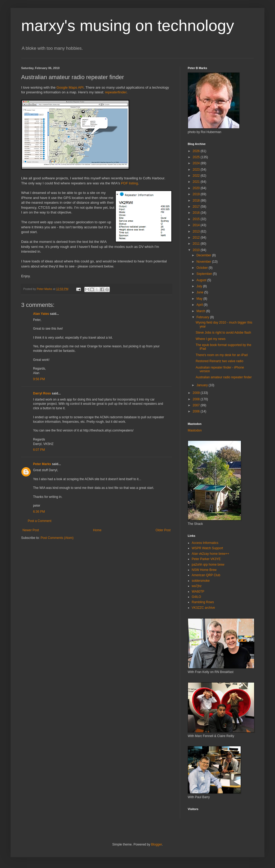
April (200, 305)
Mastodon (195, 430)
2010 (197, 250)
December (204, 255)
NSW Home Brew (204, 570)
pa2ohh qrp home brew (208, 565)
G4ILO (196, 597)
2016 (197, 213)
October (203, 268)
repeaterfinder (116, 92)
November (204, 262)
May (200, 299)
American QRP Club (206, 575)
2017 (197, 207)
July (200, 286)
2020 (197, 188)
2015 (197, 219)
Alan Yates (41, 314)
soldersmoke (201, 581)
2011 (197, 244)
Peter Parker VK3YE (206, 559)
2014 (197, 225)
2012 (197, 238)
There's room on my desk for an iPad (222, 355)
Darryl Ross (42, 393)
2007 (197, 405)
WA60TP (198, 592)
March (201, 311)
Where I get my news (211, 339)
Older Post (163, 530)
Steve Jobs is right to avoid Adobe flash (223, 333)
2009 (197, 393)
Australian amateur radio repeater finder (224, 377)
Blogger (156, 844)
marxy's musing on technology (128, 26)
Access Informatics (205, 543)
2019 (197, 194)
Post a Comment (40, 521)
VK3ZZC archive (203, 608)
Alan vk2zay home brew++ (210, 554)
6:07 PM (39, 450)
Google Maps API (70, 87)
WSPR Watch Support (207, 548)
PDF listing (130, 183)
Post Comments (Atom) (57, 538)
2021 (197, 182)
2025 (197, 157)
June (200, 292)
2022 (197, 176)
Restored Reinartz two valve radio (219, 361)
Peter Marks (42, 464)
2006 (197, 411)
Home (97, 530)
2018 (197, 201)
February (203, 317)
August (202, 280)
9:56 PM (39, 379)
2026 (197, 151)
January (203, 385)
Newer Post (31, 530)
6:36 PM (39, 512)
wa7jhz (197, 586)
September (205, 274)
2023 (197, 170)
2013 (197, 231)
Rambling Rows (203, 602)
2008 (197, 399)
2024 (197, 163)
